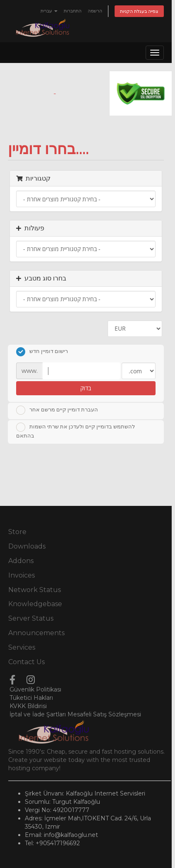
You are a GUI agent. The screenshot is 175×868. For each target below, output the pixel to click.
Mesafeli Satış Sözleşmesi (104, 714)
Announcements (36, 633)
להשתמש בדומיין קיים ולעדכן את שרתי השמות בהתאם (76, 431)
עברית (49, 11)
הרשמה (95, 11)
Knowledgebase (35, 604)
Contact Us (26, 662)
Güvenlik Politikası (35, 689)
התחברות (73, 11)
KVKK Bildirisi (28, 706)
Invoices (22, 575)
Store (17, 532)
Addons (21, 561)
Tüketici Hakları (31, 698)
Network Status (35, 590)
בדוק (86, 388)
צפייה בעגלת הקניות (139, 11)
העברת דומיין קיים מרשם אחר (57, 410)
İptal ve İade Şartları (38, 714)
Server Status (31, 618)
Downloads (27, 546)
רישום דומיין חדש (42, 352)
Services (22, 647)
